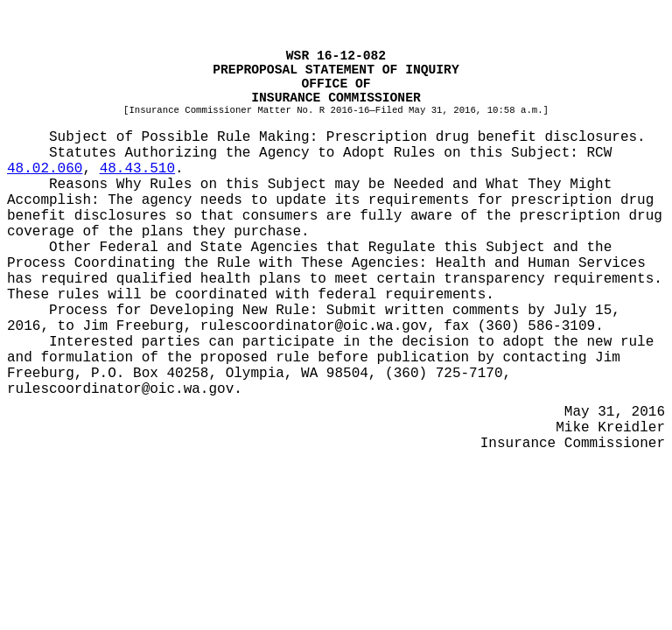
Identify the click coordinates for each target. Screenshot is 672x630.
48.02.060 (45, 169)
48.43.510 (137, 169)
